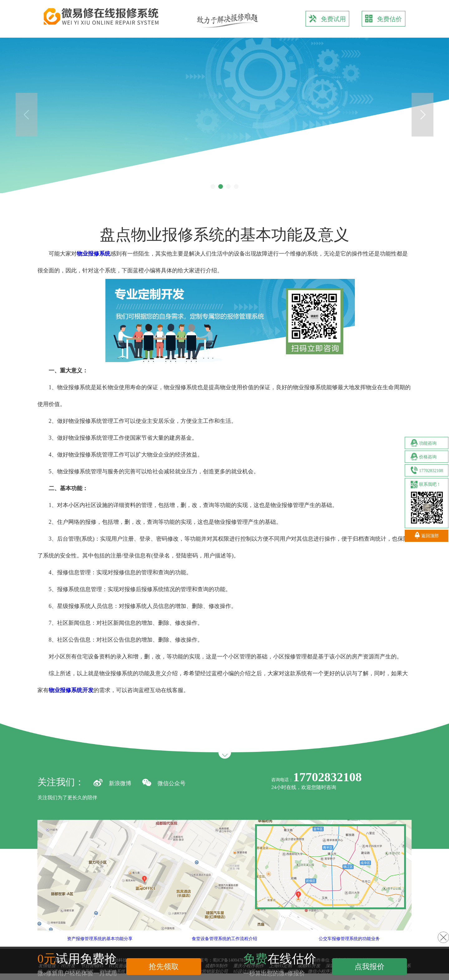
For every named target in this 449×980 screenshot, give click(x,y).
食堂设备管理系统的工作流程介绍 (237, 939)
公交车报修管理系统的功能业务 (362, 939)
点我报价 (369, 966)
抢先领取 (164, 966)
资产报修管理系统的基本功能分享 (113, 939)
